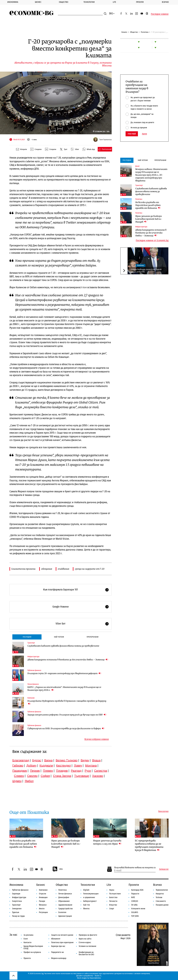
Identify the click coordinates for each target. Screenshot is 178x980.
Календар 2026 (137, 890)
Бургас (37, 760)
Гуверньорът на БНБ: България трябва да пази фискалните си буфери (66, 728)
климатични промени (23, 569)
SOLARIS (135, 912)
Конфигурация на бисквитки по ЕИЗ (86, 953)
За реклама (28, 935)
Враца (96, 760)
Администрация (65, 916)
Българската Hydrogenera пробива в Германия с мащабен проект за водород (67, 702)
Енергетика (17, 901)
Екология (62, 912)
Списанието (161, 901)
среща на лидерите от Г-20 (90, 569)
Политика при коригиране (62, 942)
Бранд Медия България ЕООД (33, 947)
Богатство (113, 897)
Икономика (13, 2)
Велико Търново (67, 760)
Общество (64, 2)
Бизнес (38, 2)
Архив (144, 134)
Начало (124, 32)
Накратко (160, 894)
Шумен (17, 781)
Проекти (140, 2)
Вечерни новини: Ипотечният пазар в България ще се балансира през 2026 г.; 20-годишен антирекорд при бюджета (151, 175)
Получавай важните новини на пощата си (135, 868)
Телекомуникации (91, 894)
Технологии (89, 2)
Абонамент (56, 939)
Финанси (43, 905)
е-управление (89, 897)
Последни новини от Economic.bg (152, 240)
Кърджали (46, 765)
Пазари (42, 901)
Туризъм (16, 912)
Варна (48, 760)
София (45, 776)
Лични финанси (33, 684)
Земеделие (17, 909)
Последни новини (160, 14)
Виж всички (163, 811)
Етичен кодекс (85, 942)
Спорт (112, 909)
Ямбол (29, 781)
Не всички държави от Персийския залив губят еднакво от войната (148, 205)
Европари (16, 894)
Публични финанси (34, 670)
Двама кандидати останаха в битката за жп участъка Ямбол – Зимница (68, 660)
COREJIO (135, 901)
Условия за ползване (87, 946)
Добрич (31, 765)
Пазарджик (20, 771)
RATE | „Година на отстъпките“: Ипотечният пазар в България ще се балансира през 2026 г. (64, 689)
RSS (57, 869)
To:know (159, 897)
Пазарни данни (162, 905)
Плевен (48, 771)
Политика (145, 32)
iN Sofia (134, 905)
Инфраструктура (33, 657)
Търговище (82, 776)
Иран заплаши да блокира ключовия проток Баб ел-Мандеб (149, 219)
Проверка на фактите (88, 935)
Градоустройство (66, 909)
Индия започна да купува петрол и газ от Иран (107, 842)
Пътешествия (115, 894)
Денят (137, 166)
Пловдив (62, 771)
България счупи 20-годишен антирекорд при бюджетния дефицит (64, 673)
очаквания (63, 569)
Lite (114, 2)
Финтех (86, 909)
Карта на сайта (85, 939)
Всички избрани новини (97, 739)
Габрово (18, 765)
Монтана (91, 765)
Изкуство (113, 905)
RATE (133, 897)
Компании (31, 698)
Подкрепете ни (57, 952)
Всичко (165, 2)
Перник (35, 771)
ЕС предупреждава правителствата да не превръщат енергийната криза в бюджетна (149, 845)
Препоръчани (93, 637)
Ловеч (78, 765)
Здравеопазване (65, 905)
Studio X (98, 976)
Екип (26, 939)
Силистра (101, 771)
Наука (112, 890)
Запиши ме (164, 869)
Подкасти (135, 894)
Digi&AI (86, 890)
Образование (64, 901)
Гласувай (132, 134)
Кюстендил (63, 765)
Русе (88, 771)
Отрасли (43, 894)
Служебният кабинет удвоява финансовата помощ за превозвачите (63, 646)
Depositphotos (95, 978)
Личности (113, 901)
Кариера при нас (58, 946)
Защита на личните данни (62, 935)
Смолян (32, 776)
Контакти (28, 942)
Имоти (42, 909)
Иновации (43, 897)
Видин (85, 760)
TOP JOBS (135, 916)
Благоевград (21, 760)
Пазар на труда (18, 916)
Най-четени (59, 637)
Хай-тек (87, 905)
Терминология (162, 890)
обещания (47, 569)
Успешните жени (138, 909)
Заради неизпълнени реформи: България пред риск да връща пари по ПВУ (67, 715)
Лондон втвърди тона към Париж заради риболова (146, 271)
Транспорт (31, 643)
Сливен (19, 776)
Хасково (98, 776)
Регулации (43, 912)
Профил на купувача (32, 952)
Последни (27, 637)
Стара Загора (62, 776)
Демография (64, 897)
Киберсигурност (90, 901)
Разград (76, 771)
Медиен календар (59, 958)
